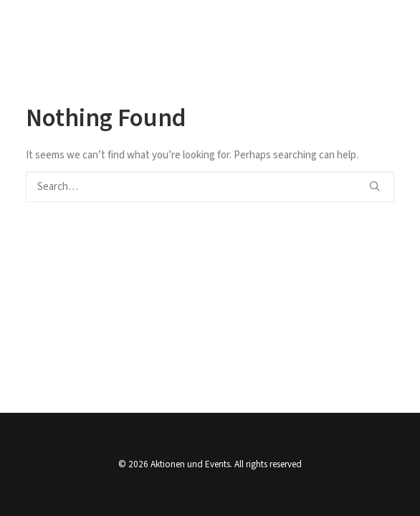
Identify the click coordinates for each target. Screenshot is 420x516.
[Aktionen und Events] (77, 24)
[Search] (210, 187)
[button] (374, 186)
